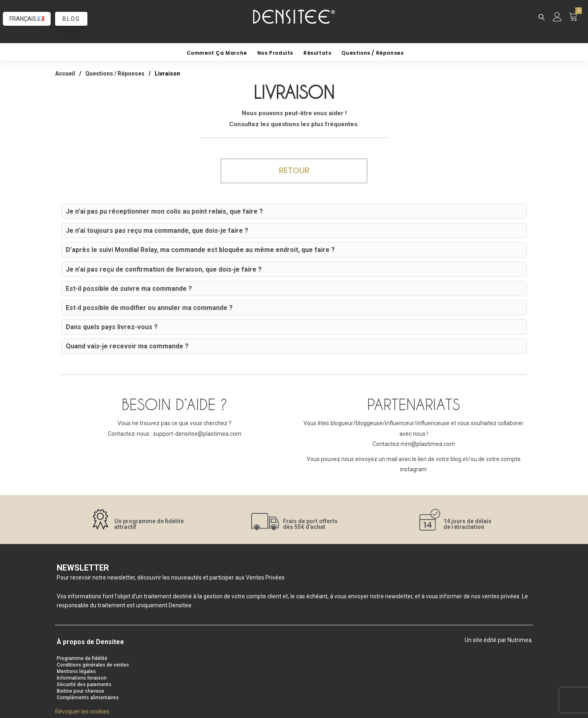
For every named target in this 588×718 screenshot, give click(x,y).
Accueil (65, 74)
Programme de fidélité (82, 658)
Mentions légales (76, 671)
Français (27, 19)
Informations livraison (82, 678)
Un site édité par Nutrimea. (499, 640)
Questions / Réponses (115, 74)
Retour (294, 170)
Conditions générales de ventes (93, 665)
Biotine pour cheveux (80, 691)
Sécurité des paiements (84, 685)
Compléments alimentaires (88, 698)
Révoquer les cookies (82, 711)
